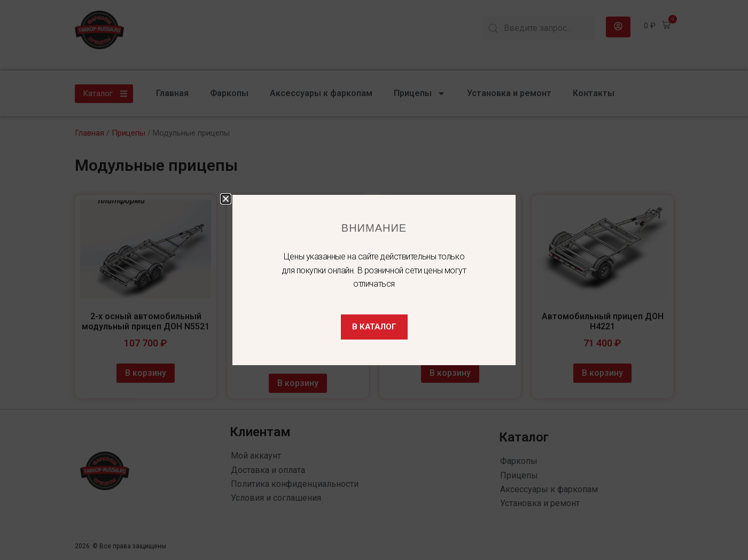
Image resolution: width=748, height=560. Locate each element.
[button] (226, 199)
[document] (374, 280)
